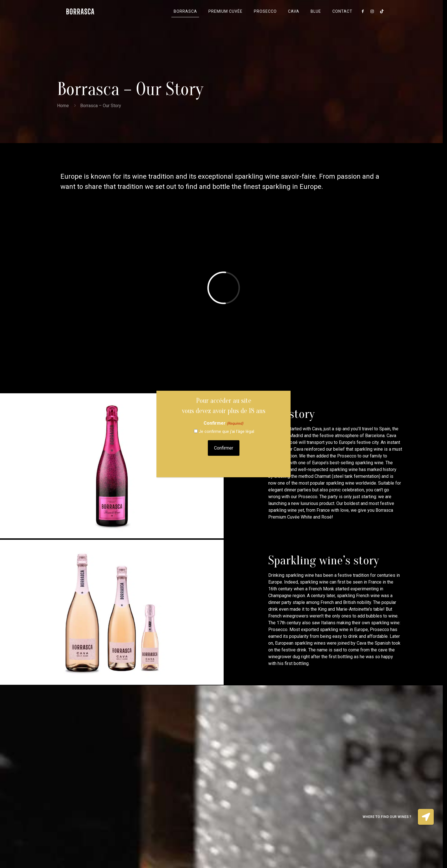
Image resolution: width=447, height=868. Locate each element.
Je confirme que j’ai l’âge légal (226, 431)
